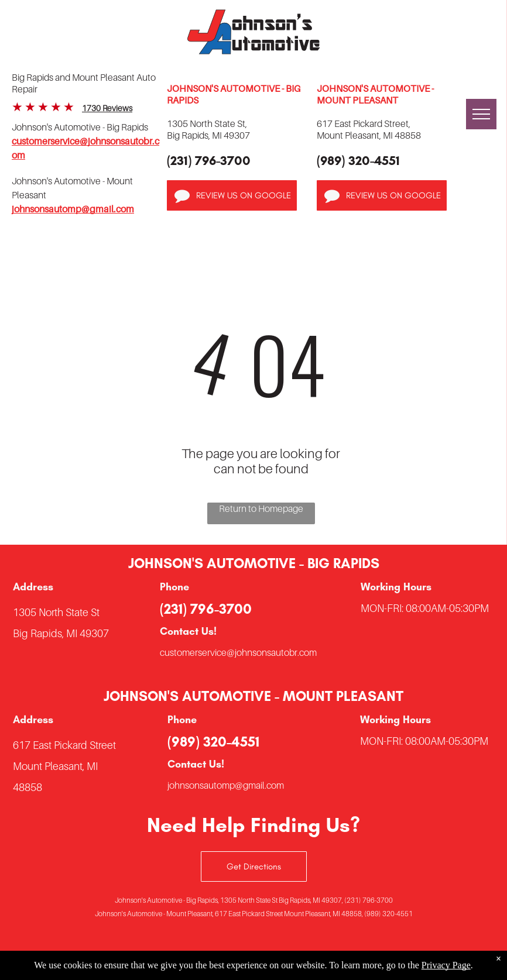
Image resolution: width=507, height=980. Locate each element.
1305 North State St (56, 612)
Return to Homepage (261, 508)
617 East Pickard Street (64, 745)
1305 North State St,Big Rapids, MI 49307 (208, 129)
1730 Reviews (107, 108)
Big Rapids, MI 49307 (61, 633)
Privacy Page (446, 965)
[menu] (481, 114)
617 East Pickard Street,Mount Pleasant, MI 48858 (369, 129)
